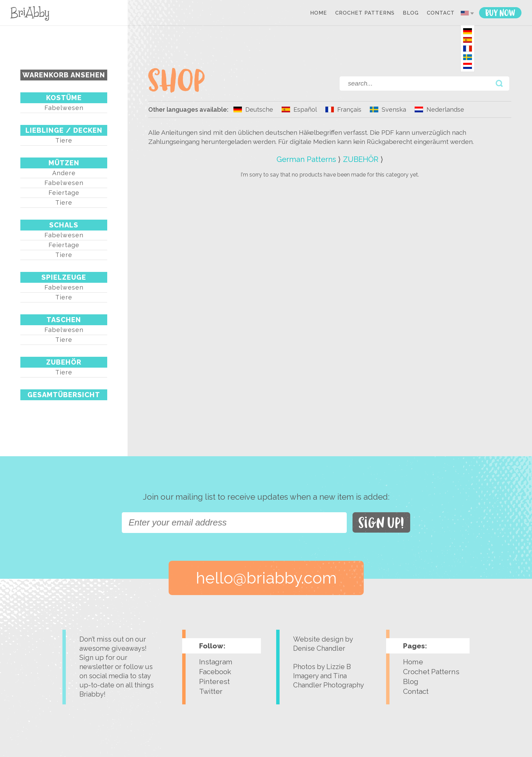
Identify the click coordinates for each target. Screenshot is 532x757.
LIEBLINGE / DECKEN (64, 130)
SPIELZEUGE (64, 277)
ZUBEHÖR (64, 362)
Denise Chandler (319, 648)
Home (319, 13)
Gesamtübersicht (64, 395)
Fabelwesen (64, 108)
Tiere (64, 140)
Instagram (216, 662)
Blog (411, 13)
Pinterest (214, 681)
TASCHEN (64, 320)
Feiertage (64, 193)
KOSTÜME (64, 98)
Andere (64, 173)
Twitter (211, 691)
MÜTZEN (64, 163)
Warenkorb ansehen (64, 75)
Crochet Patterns (365, 13)
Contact (441, 13)
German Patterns (306, 159)
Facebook (215, 672)
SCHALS (64, 225)
